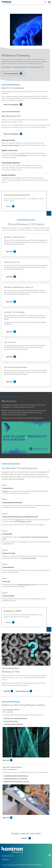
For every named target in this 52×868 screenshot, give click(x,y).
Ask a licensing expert (22, 691)
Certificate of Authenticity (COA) (26, 585)
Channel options (22, 155)
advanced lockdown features (11, 145)
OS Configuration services (29, 558)
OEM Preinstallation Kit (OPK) (23, 521)
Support (5, 859)
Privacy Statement (20, 865)
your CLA (19, 520)
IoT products (15, 67)
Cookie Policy (28, 865)
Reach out (5, 491)
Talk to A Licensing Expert (11, 74)
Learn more (8, 206)
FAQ (42, 67)
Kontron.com (7, 856)
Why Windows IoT (6, 67)
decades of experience (12, 405)
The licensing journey (34, 67)
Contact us (5, 418)
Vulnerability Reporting (37, 865)
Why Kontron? (23, 67)
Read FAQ (7, 691)
